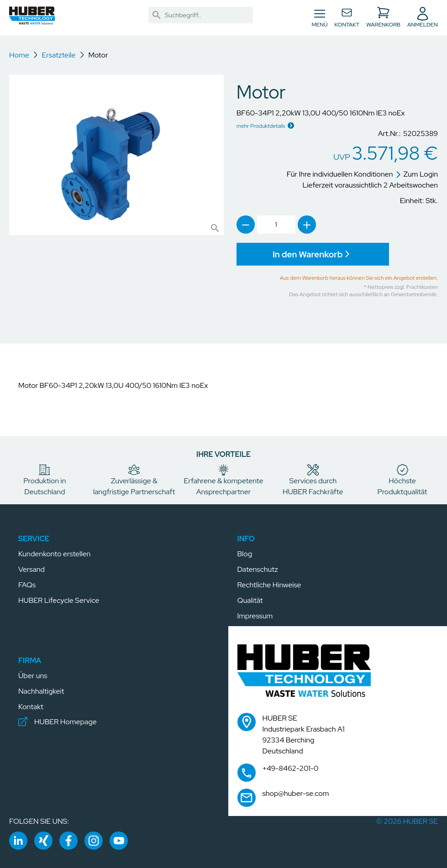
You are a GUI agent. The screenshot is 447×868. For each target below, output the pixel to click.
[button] (32, 17)
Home (19, 55)
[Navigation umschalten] (320, 18)
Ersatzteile (58, 55)
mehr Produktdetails (261, 126)
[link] (157, 15)
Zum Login (417, 174)
